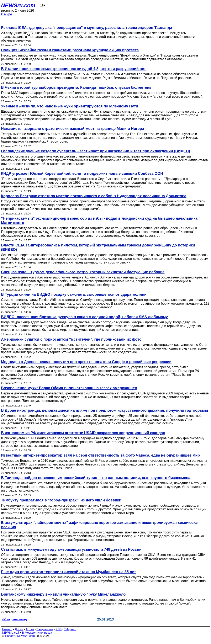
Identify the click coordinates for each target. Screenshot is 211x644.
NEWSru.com (18, 5)
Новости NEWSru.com (20, 636)
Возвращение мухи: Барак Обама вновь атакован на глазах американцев (69, 388)
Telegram (70, 629)
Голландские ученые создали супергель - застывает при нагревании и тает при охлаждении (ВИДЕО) (96, 151)
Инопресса (45, 633)
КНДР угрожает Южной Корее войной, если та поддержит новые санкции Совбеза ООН (82, 174)
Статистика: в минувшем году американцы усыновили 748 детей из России (71, 549)
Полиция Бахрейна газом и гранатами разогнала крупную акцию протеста (70, 50)
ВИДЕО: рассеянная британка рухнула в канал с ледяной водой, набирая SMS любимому (84, 317)
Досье (19, 629)
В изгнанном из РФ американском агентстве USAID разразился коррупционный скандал (83, 433)
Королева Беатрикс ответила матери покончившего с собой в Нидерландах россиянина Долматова (94, 196)
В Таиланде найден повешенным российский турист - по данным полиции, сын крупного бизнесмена (96, 478)
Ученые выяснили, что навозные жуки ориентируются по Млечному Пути (70, 106)
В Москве (28, 633)
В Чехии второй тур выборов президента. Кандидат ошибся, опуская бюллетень (76, 87)
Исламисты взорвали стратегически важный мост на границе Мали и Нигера (73, 129)
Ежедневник (45, 629)
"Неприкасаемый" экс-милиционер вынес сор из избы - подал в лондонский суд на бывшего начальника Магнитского (99, 221)
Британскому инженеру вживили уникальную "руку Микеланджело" (64, 594)
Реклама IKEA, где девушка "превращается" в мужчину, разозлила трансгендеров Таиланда (87, 28)
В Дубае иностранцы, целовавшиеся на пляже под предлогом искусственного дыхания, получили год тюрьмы (104, 410)
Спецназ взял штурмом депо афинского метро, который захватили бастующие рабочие (83, 272)
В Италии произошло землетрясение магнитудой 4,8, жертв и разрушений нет (73, 69)
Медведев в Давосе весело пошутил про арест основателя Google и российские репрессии (86, 362)
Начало (7, 629)
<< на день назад (15, 619)
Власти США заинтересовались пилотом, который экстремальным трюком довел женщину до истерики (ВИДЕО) (98, 247)
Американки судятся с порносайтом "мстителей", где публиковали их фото (71, 339)
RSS (59, 629)
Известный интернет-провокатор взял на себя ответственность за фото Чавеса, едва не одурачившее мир (100, 455)
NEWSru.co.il (11, 633)
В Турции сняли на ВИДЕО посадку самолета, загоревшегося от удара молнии (74, 294)
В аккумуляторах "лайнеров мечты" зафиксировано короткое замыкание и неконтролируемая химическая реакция (100, 525)
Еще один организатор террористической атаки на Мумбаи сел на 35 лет (68, 572)
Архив (30, 629)
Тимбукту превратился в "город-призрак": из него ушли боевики (61, 500)
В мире (7, 14)
